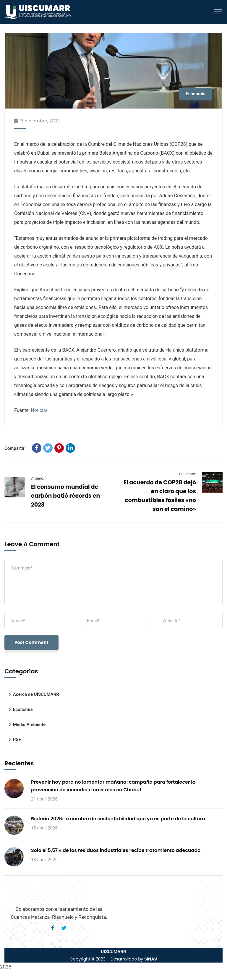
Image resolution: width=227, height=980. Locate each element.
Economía (196, 94)
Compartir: (15, 448)
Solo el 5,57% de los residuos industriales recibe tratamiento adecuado (116, 850)
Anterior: (38, 478)
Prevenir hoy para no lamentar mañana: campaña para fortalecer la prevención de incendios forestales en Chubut (113, 786)
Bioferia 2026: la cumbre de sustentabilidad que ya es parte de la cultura (118, 819)
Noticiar (39, 410)
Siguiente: (188, 474)
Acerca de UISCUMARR (36, 694)
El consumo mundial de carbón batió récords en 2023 (65, 496)
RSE (17, 740)
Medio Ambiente (29, 725)
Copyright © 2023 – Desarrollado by (113, 959)
